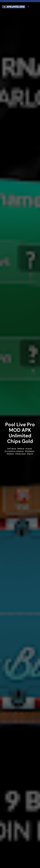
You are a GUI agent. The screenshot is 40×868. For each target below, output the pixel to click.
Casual (29, 449)
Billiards (21, 449)
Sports (31, 454)
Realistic (11, 454)
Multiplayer (30, 451)
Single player (21, 454)
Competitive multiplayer (15, 451)
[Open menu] (29, 7)
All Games (12, 449)
